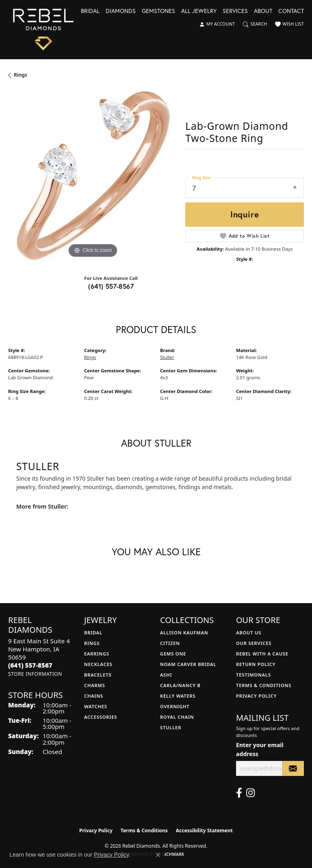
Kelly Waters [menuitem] (178, 696)
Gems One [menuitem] (173, 654)
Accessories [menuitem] (101, 717)
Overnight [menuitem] (175, 706)
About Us (249, 633)
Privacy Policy (256, 696)
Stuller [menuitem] (171, 727)
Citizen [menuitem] (170, 643)
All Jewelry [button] (199, 11)
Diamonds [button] (121, 11)
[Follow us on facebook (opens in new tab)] (239, 793)
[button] (217, 24)
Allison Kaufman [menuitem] (184, 633)
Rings (21, 75)
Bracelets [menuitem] (98, 675)
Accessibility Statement (204, 830)
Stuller (167, 357)
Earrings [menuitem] (97, 654)
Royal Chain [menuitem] (177, 717)
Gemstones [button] (158, 11)
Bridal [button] (90, 11)
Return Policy (256, 664)
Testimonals (253, 675)
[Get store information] (35, 674)
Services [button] (235, 11)
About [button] (263, 11)
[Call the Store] (30, 665)
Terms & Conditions (264, 685)
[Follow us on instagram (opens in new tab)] (250, 793)
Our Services (254, 643)
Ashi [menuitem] (166, 675)
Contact (291, 11)
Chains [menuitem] (94, 696)
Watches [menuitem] (96, 706)
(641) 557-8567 (111, 286)
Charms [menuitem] (95, 685)
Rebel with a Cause (262, 654)
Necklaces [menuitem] (98, 664)
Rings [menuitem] (92, 643)
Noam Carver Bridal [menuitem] (188, 664)
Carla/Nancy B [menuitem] (180, 685)
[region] (93, 176)
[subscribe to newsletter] (293, 768)
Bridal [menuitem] (93, 633)
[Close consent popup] (158, 855)
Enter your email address (260, 749)
